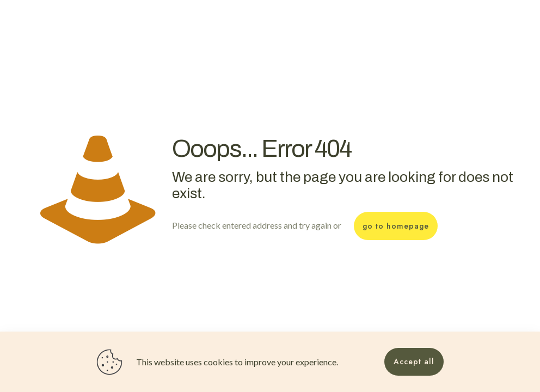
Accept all (414, 362)
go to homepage (396, 226)
